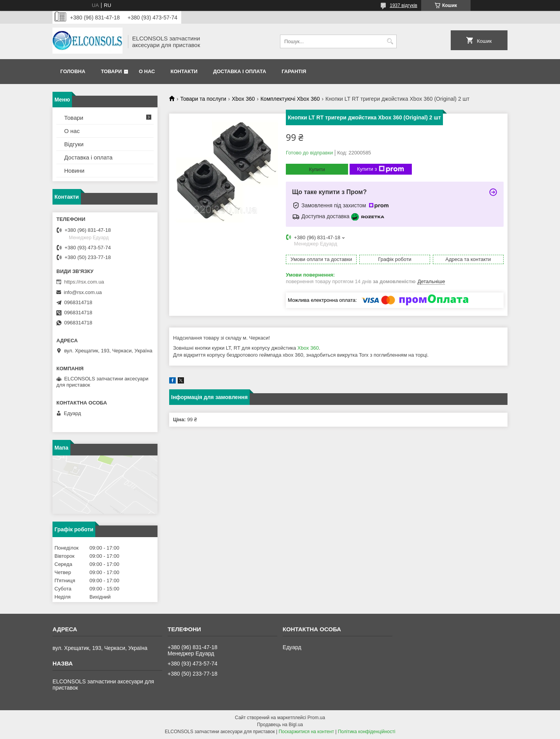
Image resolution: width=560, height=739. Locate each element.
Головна (73, 71)
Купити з (381, 169)
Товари (111, 71)
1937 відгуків (403, 5)
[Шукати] (390, 41)
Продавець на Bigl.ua (280, 725)
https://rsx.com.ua (84, 282)
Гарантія (294, 71)
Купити (317, 169)
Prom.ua (316, 718)
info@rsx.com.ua (83, 292)
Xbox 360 (243, 99)
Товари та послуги (203, 99)
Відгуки (74, 144)
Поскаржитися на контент (306, 732)
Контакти (184, 71)
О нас (147, 71)
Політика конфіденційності (367, 732)
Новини (74, 171)
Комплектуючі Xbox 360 (290, 99)
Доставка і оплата (240, 71)
